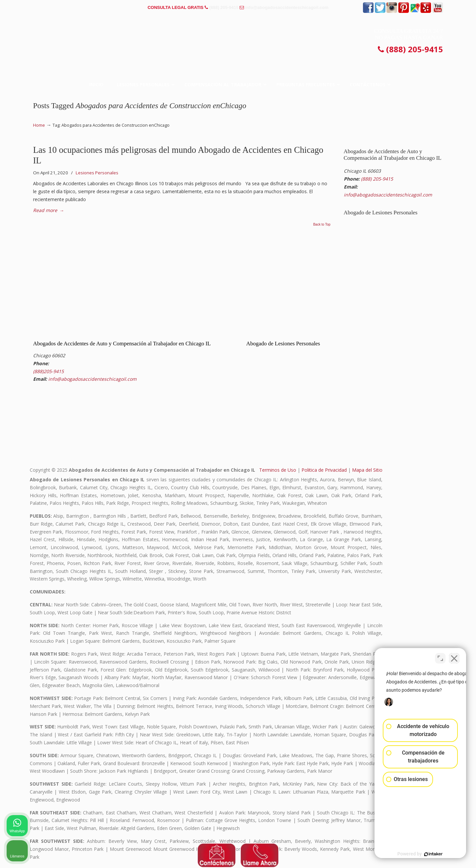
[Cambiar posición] (440, 657)
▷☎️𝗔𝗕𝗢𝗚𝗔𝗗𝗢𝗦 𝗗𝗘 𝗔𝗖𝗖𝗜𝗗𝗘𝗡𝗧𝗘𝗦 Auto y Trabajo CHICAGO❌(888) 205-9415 (238, 38)
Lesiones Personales (97, 173)
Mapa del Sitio (367, 470)
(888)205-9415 (48, 371)
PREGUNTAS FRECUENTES (63, 7)
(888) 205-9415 (224, 7)
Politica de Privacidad (324, 470)
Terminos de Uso (278, 470)
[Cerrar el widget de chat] (454, 657)
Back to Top (322, 225)
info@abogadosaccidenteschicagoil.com (287, 7)
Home (39, 125)
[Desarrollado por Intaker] (420, 854)
